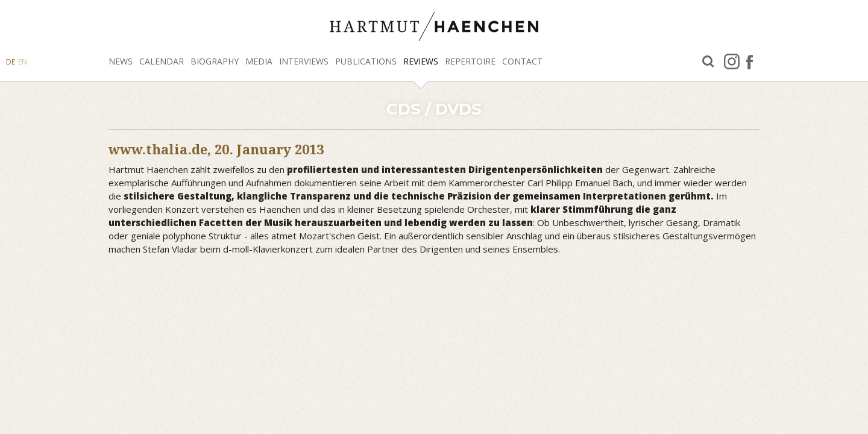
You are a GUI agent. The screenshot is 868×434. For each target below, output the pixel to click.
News (121, 61)
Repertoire (470, 61)
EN (23, 62)
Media (259, 61)
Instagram (732, 61)
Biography (215, 61)
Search (708, 62)
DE (11, 62)
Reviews (421, 61)
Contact (522, 61)
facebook (750, 61)
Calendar (162, 61)
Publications (366, 61)
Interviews (304, 61)
